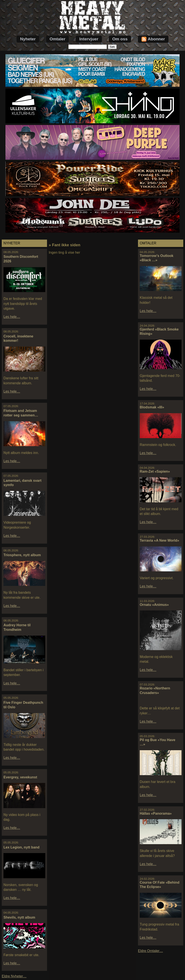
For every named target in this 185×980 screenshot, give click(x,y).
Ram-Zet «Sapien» (155, 471)
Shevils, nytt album (19, 917)
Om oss (120, 39)
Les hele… (12, 317)
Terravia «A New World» (159, 540)
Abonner (153, 39)
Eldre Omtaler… (151, 951)
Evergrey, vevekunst (20, 777)
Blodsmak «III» (152, 407)
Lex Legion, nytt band (21, 847)
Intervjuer (89, 39)
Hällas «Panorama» (156, 813)
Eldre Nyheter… (14, 976)
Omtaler (58, 39)
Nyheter (28, 39)
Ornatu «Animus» (154, 605)
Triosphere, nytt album (22, 555)
